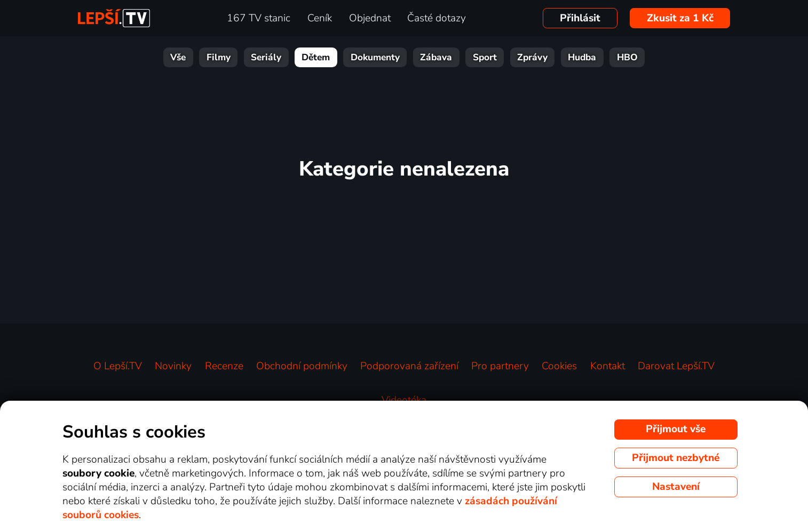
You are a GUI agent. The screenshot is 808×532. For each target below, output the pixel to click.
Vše (178, 57)
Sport (485, 57)
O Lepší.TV (118, 366)
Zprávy (532, 57)
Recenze (224, 366)
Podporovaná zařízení (409, 366)
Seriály (266, 57)
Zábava (436, 57)
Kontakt (608, 366)
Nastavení (676, 487)
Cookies (559, 366)
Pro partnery (500, 366)
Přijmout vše (676, 429)
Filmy (219, 57)
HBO (627, 57)
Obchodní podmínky (302, 366)
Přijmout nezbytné (676, 458)
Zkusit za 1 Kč (680, 18)
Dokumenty (375, 57)
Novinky (173, 366)
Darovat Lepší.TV (676, 366)
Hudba (582, 57)
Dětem (316, 57)
